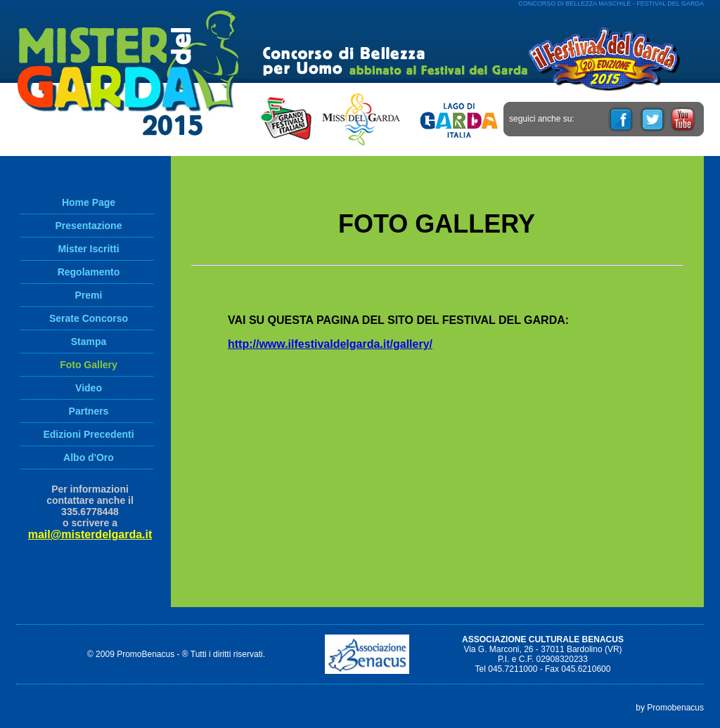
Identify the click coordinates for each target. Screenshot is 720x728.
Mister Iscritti (88, 249)
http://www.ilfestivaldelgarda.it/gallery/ (330, 344)
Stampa (89, 342)
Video (89, 388)
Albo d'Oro (89, 457)
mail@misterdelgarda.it (90, 534)
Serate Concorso (89, 318)
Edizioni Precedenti (88, 434)
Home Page (89, 202)
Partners (89, 411)
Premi (89, 295)
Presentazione (89, 226)
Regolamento (89, 272)
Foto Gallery (89, 365)
